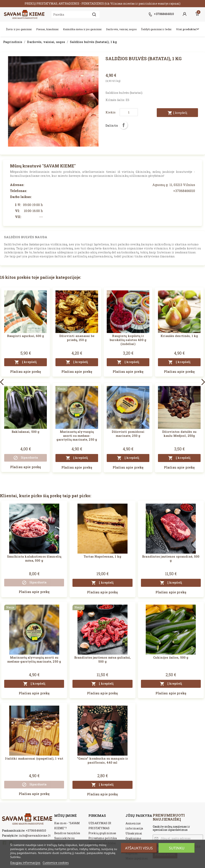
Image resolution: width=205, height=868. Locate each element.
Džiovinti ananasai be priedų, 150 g (77, 338)
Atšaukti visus (139, 848)
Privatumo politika (103, 838)
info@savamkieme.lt (35, 835)
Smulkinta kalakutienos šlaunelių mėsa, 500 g (34, 558)
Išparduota (26, 458)
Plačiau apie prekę (26, 371)
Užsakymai (134, 833)
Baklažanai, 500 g (26, 432)
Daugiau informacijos (25, 863)
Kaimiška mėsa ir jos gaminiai (82, 29)
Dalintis (124, 125)
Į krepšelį (177, 113)
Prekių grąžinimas (102, 833)
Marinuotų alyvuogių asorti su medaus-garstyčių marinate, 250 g (77, 436)
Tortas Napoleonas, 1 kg (102, 556)
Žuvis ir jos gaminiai (19, 29)
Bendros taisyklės (67, 833)
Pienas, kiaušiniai (47, 29)
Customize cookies (56, 863)
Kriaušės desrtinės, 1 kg (179, 336)
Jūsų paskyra (139, 815)
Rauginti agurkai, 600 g (26, 336)
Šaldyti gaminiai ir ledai (156, 29)
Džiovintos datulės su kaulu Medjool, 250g (179, 434)
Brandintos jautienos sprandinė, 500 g (171, 558)
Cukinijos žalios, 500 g (171, 657)
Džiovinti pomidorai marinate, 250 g (128, 434)
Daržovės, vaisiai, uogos (121, 29)
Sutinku (177, 848)
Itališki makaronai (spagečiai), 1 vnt (34, 758)
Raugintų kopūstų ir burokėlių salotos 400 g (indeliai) (128, 340)
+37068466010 (36, 830)
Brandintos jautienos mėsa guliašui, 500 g (102, 659)
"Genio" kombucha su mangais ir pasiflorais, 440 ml (103, 760)
